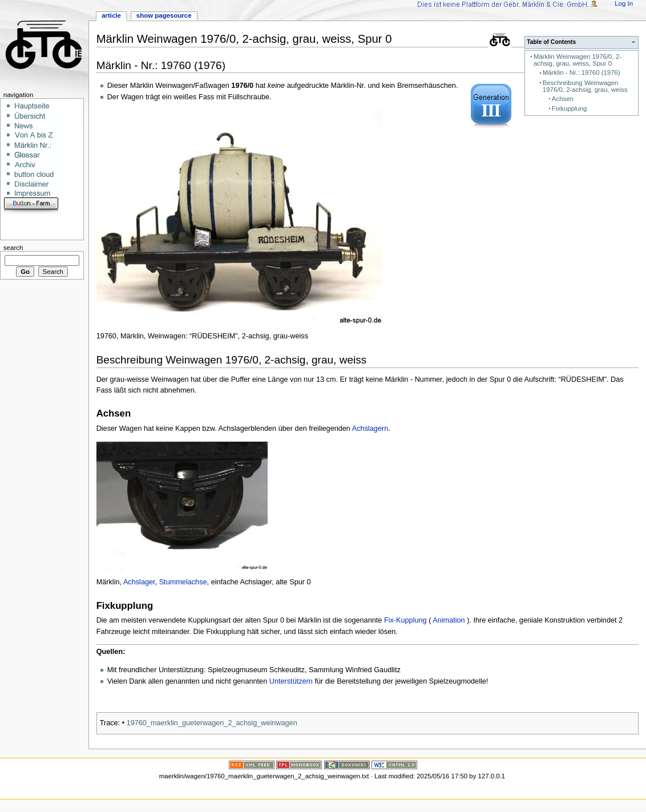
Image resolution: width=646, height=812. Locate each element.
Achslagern (370, 429)
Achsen (563, 99)
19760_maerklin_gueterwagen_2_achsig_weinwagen (212, 723)
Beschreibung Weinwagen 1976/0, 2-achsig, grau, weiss (585, 86)
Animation (449, 620)
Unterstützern (291, 681)
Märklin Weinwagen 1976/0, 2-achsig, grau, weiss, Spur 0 (578, 60)
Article (111, 15)
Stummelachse (183, 582)
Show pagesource (164, 15)
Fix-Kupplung (405, 620)
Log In (624, 3)
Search (13, 248)
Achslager (139, 582)
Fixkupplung (570, 108)
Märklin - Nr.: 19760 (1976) (582, 72)
